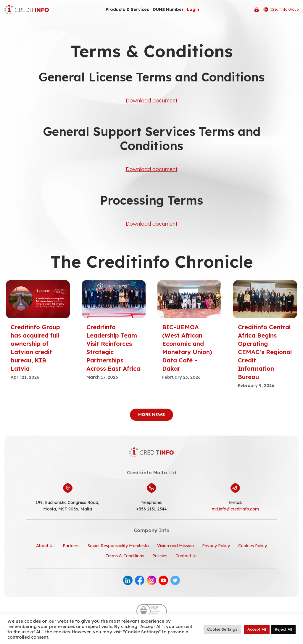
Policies (160, 556)
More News (151, 415)
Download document (151, 101)
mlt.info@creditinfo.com (235, 509)
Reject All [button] (283, 629)
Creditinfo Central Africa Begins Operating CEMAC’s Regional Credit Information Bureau (265, 352)
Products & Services (127, 9)
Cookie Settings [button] (222, 629)
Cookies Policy (253, 546)
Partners (71, 546)
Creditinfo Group (281, 9)
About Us (45, 546)
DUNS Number (168, 9)
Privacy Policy (216, 546)
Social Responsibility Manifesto (118, 546)
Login (193, 9)
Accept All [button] (257, 629)
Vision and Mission (175, 546)
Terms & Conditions (125, 556)
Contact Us (186, 556)
